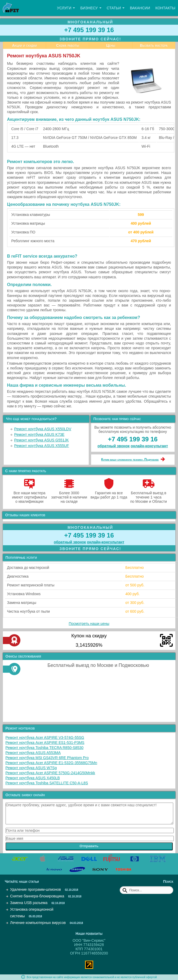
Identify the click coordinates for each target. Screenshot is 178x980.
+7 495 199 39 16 (89, 30)
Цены (111, 45)
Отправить (89, 846)
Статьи (116, 8)
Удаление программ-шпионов (35, 889)
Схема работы (68, 45)
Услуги (66, 8)
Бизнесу (91, 8)
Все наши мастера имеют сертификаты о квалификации (29, 495)
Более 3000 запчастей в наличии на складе (69, 495)
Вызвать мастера (154, 45)
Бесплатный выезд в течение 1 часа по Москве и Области (149, 495)
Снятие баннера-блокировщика (37, 896)
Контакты (165, 8)
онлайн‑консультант (149, 446)
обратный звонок (114, 446)
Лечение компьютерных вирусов (38, 923)
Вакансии (140, 8)
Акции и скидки (24, 45)
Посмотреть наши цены (89, 624)
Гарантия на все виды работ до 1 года (109, 493)
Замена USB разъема (29, 903)
